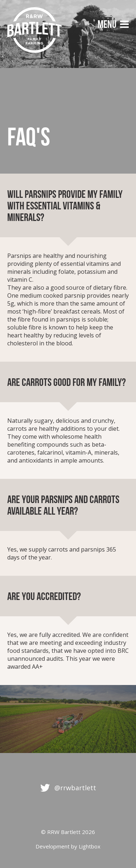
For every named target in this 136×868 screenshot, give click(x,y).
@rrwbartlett (75, 788)
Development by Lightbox (68, 846)
